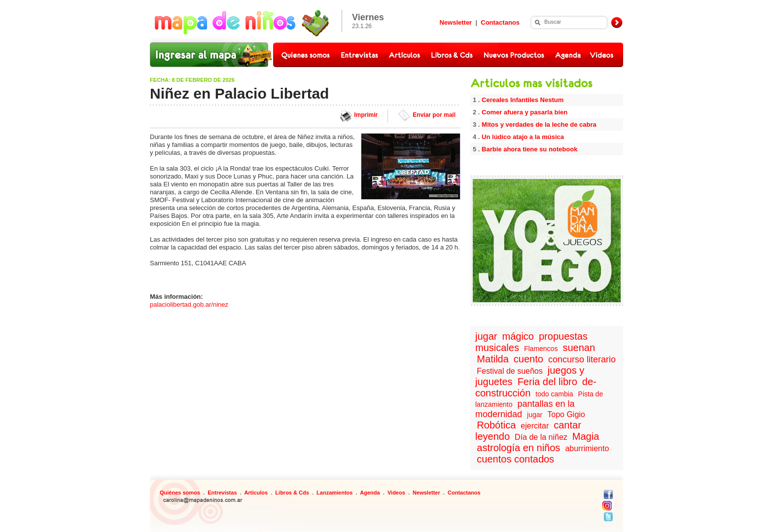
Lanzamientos (334, 493)
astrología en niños (518, 448)
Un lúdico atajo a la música (523, 137)
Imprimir (366, 115)
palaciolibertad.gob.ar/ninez (189, 304)
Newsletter (456, 22)
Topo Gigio (566, 414)
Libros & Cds (292, 493)
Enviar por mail (434, 115)
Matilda (492, 359)
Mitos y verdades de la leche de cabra (539, 124)
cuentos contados (515, 459)
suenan (579, 348)
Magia (586, 436)
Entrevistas (222, 493)
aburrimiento (587, 448)
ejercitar (535, 426)
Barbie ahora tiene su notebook (529, 149)
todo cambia (554, 394)
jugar (486, 336)
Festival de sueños (509, 371)
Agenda (370, 493)
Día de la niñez (541, 437)
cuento (528, 359)
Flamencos (541, 349)
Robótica (496, 425)
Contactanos (500, 22)
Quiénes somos (180, 493)
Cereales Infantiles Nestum (523, 100)
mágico (518, 336)
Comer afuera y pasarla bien (525, 112)
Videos (396, 493)
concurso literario (582, 359)
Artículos (256, 493)
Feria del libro (547, 382)
